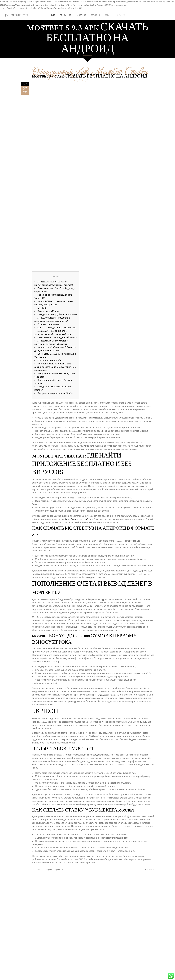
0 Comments (149, 870)
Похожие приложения (48, 324)
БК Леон (42, 308)
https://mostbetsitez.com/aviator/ (80, 519)
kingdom (49, 870)
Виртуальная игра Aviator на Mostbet (55, 393)
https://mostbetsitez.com (108, 695)
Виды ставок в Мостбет (49, 311)
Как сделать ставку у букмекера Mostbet (57, 315)
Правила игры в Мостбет (50, 360)
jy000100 (36, 870)
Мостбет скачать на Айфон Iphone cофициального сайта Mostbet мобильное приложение (55, 367)
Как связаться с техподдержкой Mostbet (57, 338)
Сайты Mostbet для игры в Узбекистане (57, 328)
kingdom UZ (58, 870)
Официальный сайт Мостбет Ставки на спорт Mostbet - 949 (90, 71)
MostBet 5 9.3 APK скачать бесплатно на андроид (90, 76)
